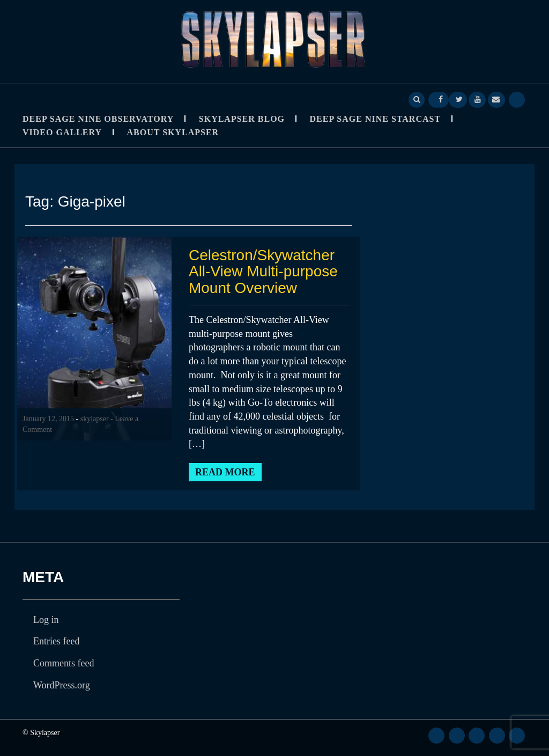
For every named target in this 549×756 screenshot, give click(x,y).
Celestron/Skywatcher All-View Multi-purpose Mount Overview (263, 272)
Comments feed (64, 663)
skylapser (95, 419)
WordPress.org (62, 685)
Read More (225, 472)
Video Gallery (62, 132)
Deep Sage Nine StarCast (376, 119)
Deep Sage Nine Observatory (98, 119)
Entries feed (56, 641)
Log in (46, 620)
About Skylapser (173, 132)
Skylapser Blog (242, 119)
